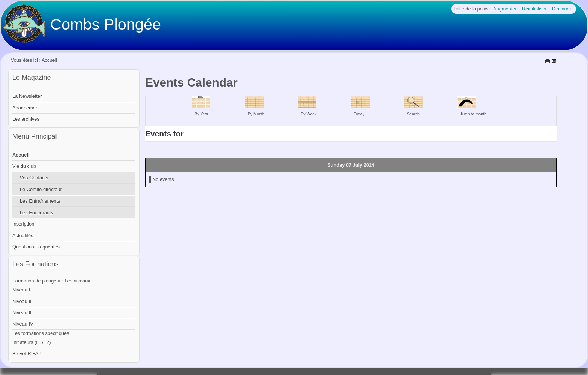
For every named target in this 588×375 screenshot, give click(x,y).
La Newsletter (27, 96)
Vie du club (24, 166)
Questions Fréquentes (36, 247)
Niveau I (21, 290)
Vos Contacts (34, 178)
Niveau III (22, 313)
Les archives (26, 119)
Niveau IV (23, 324)
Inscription (23, 224)
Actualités (23, 235)
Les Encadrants (37, 213)
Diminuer (562, 9)
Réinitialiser (534, 9)
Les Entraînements (40, 201)
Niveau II (22, 301)
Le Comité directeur (41, 189)
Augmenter (505, 9)
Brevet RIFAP (27, 353)
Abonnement (26, 108)
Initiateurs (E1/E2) (31, 342)
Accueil (21, 155)
